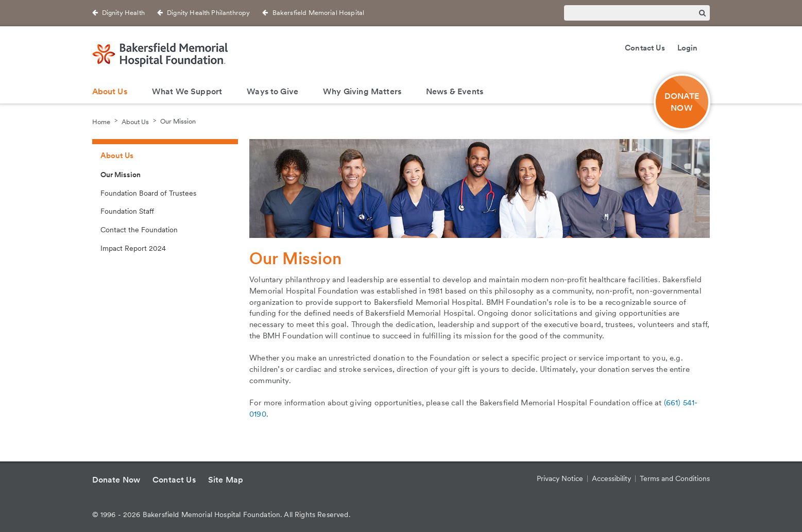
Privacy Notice (560, 478)
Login (688, 48)
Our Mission (178, 121)
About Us (110, 91)
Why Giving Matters (362, 91)
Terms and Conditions (675, 478)
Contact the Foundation (139, 230)
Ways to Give (272, 91)
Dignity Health (123, 13)
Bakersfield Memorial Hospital (319, 13)
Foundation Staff (127, 211)
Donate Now (116, 480)
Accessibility (611, 478)
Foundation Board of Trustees (148, 193)
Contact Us (645, 48)
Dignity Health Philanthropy (208, 13)
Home (101, 121)
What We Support (187, 91)
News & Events (455, 91)
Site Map (226, 480)
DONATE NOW (682, 102)
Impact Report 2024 (133, 248)
